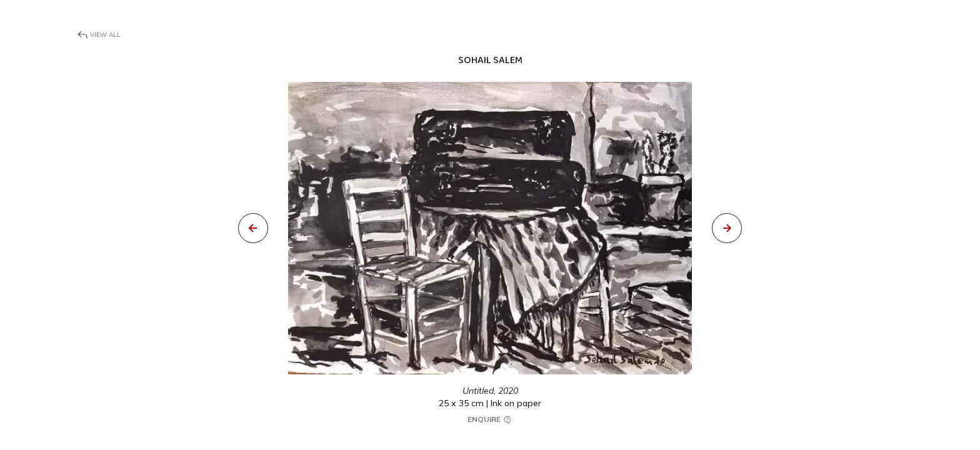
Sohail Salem (490, 60)
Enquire (490, 420)
